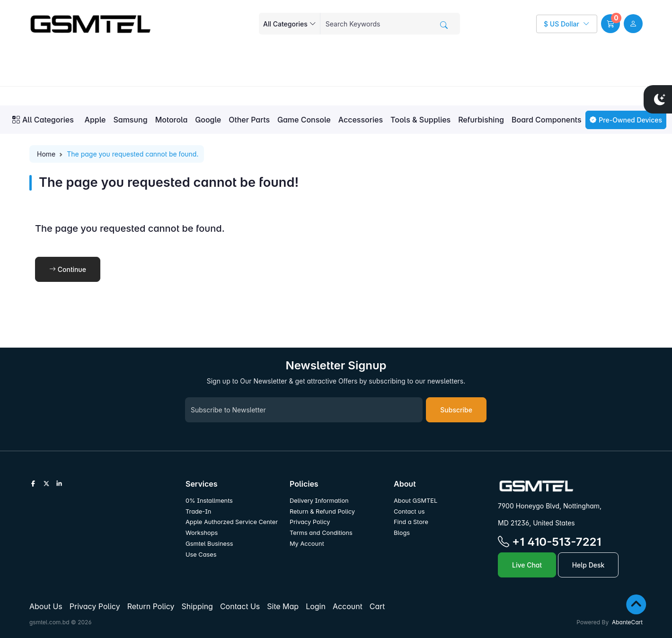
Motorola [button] (172, 120)
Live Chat (527, 565)
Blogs (402, 533)
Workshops (202, 533)
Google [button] (208, 120)
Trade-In (198, 511)
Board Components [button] (547, 120)
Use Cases (201, 555)
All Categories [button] (43, 120)
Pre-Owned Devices (626, 120)
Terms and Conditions (321, 533)
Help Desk (588, 565)
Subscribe (456, 410)
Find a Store (411, 522)
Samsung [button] (130, 120)
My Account (307, 544)
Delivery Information (319, 501)
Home (46, 154)
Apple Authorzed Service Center (232, 522)
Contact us (409, 511)
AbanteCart (627, 622)
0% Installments (209, 501)
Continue (68, 269)
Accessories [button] (361, 120)
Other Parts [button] (249, 120)
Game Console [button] (304, 120)
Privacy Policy (310, 522)
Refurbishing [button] (481, 120)
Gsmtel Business (209, 544)
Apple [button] (95, 120)
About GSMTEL (416, 501)
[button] (610, 24)
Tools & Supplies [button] (420, 120)
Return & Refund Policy (322, 511)
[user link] (633, 24)
